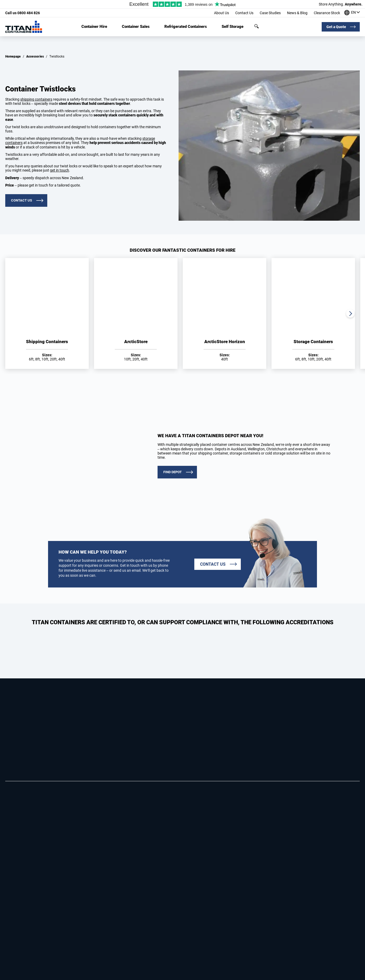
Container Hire (94, 27)
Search (257, 26)
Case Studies (270, 13)
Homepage (13, 56)
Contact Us (244, 13)
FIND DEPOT (173, 472)
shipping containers (36, 99)
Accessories (35, 56)
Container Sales (136, 27)
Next (350, 313)
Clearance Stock (327, 13)
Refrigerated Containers (186, 27)
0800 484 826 (23, 13)
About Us (221, 13)
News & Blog (297, 13)
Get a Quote (336, 27)
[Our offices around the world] (352, 13)
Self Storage (233, 27)
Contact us (22, 200)
